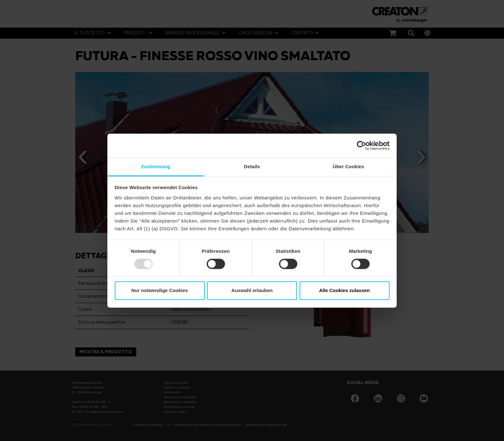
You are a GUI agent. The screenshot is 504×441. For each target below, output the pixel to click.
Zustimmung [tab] (156, 166)
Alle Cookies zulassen (345, 291)
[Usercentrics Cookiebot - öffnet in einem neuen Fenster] (361, 145)
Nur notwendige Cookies (160, 291)
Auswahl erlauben (252, 291)
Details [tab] (252, 166)
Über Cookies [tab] (348, 166)
